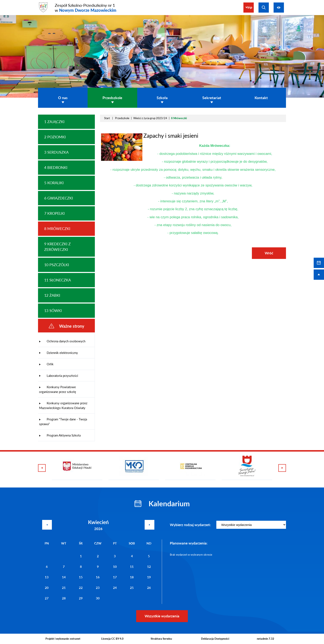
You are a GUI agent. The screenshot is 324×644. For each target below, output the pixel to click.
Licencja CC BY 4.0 (112, 639)
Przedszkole (122, 118)
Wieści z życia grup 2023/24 (150, 118)
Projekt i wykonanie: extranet (63, 639)
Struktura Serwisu (161, 639)
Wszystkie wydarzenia (162, 616)
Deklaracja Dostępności (215, 639)
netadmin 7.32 (266, 639)
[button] (122, 160)
